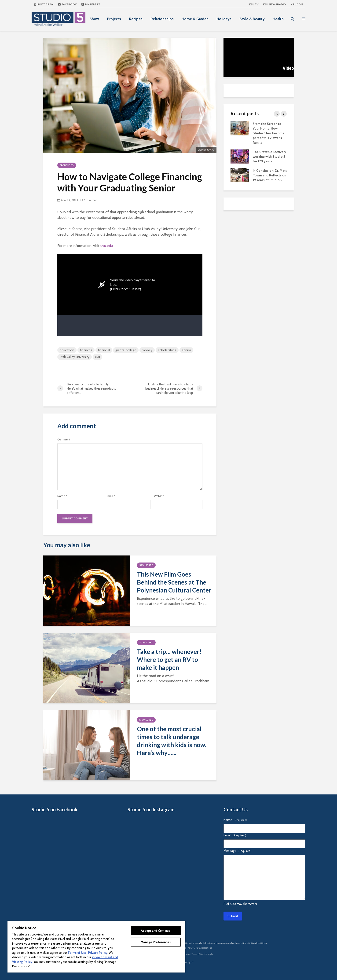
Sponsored (67, 165)
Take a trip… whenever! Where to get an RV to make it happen (169, 660)
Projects (114, 19)
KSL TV (254, 4)
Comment (64, 440)
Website (159, 496)
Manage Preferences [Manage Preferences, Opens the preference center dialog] (156, 942)
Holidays (224, 19)
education (67, 350)
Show (94, 19)
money (147, 350)
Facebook (68, 4)
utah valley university (75, 357)
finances (86, 350)
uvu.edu (107, 246)
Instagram (44, 4)
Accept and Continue (156, 931)
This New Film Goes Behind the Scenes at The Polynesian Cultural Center (174, 582)
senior (186, 350)
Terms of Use (77, 953)
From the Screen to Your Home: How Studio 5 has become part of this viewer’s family (269, 133)
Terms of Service (200, 954)
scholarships (167, 350)
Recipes (136, 19)
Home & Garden (195, 19)
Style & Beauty (252, 19)
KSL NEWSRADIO (275, 4)
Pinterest (91, 4)
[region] (96, 947)
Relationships (162, 19)
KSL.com (297, 4)
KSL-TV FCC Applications (200, 948)
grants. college (126, 350)
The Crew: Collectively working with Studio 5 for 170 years (269, 157)
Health (278, 19)
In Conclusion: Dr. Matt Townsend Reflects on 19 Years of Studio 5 (270, 175)
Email (110, 496)
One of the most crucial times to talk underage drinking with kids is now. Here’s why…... (172, 741)
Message (237, 851)
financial (104, 350)
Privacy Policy (98, 953)
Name (62, 496)
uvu (97, 357)
